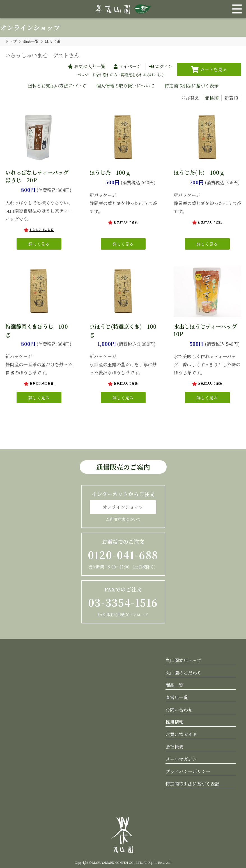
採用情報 (174, 722)
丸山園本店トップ (183, 660)
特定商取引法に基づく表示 (192, 85)
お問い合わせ (179, 709)
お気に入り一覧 (90, 66)
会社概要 (174, 746)
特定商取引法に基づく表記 (192, 783)
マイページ (130, 66)
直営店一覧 (177, 697)
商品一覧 (31, 41)
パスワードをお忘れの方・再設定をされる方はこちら (121, 74)
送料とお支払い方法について (57, 85)
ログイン (164, 66)
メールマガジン (181, 759)
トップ (11, 41)
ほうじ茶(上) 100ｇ (199, 172)
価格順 (212, 98)
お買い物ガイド (181, 734)
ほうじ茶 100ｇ (110, 172)
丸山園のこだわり (183, 672)
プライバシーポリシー (188, 771)
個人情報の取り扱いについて (125, 85)
